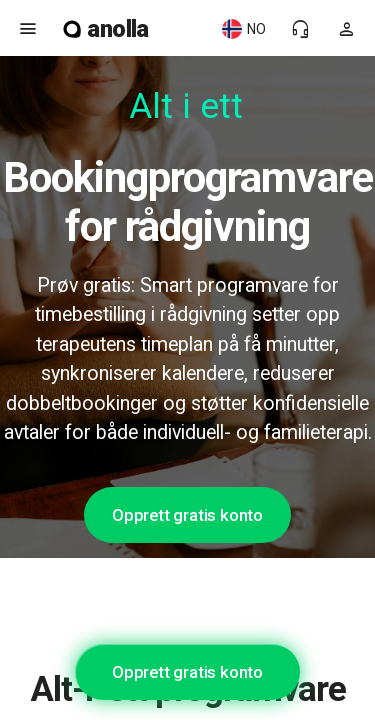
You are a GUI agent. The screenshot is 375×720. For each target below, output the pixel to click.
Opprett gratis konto (187, 515)
